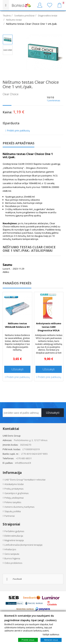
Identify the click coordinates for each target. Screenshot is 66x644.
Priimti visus (28, 640)
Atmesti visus (51, 640)
